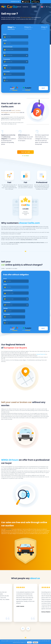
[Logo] (7, 7)
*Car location (7, 54)
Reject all (35, 642)
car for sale (8, 473)
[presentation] (23, 568)
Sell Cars (19, 7)
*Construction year (8, 41)
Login (34, 7)
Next (44, 65)
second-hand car (41, 309)
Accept (29, 642)
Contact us (25, 7)
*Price (28, 54)
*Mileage (29, 48)
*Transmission (7, 48)
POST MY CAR (25, 129)
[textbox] (37, 44)
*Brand (5, 35)
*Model (28, 35)
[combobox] (37, 44)
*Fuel (28, 41)
